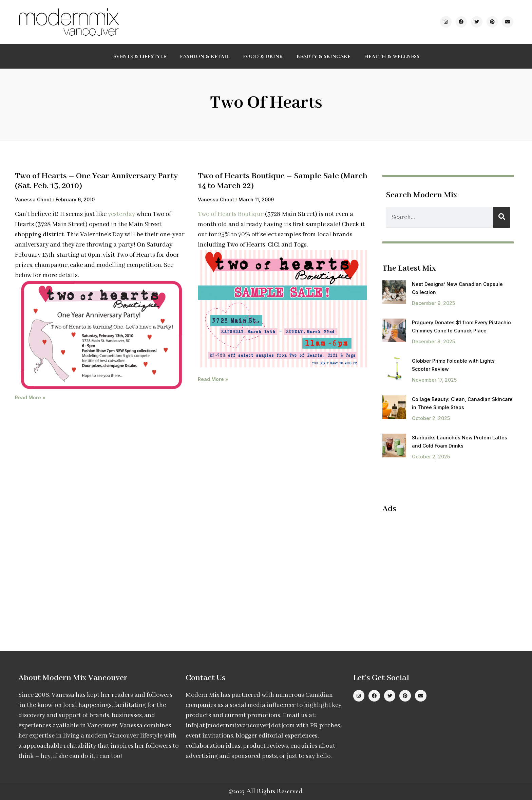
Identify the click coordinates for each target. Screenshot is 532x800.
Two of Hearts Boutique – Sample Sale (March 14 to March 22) (283, 181)
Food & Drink (263, 56)
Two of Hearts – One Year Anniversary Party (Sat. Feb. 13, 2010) (96, 181)
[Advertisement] (439, 568)
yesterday (121, 214)
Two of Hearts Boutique (231, 214)
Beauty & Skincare (324, 56)
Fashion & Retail (205, 56)
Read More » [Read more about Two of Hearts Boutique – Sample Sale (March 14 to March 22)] (213, 379)
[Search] (502, 217)
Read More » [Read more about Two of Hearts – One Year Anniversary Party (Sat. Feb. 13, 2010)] (30, 397)
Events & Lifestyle (140, 56)
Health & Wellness (392, 56)
